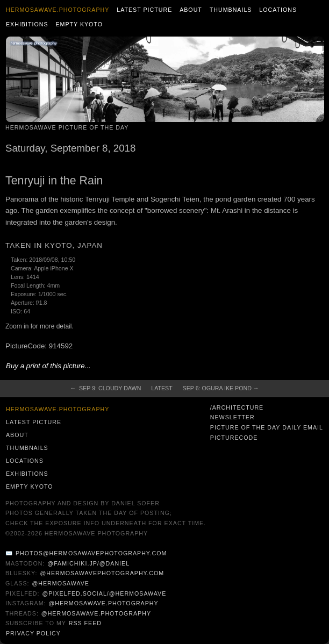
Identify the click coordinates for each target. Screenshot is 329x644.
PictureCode (234, 438)
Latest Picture (144, 10)
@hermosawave (60, 583)
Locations (278, 10)
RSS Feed (85, 623)
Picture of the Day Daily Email (267, 427)
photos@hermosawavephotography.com (91, 553)
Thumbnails (231, 10)
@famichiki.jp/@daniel (88, 563)
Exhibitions (27, 24)
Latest (162, 388)
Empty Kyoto (79, 24)
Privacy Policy (33, 633)
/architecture (237, 407)
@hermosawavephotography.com (102, 573)
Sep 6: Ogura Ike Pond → (221, 388)
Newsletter (233, 417)
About (191, 10)
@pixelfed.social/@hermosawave (104, 593)
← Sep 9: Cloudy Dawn (105, 388)
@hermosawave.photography (103, 603)
